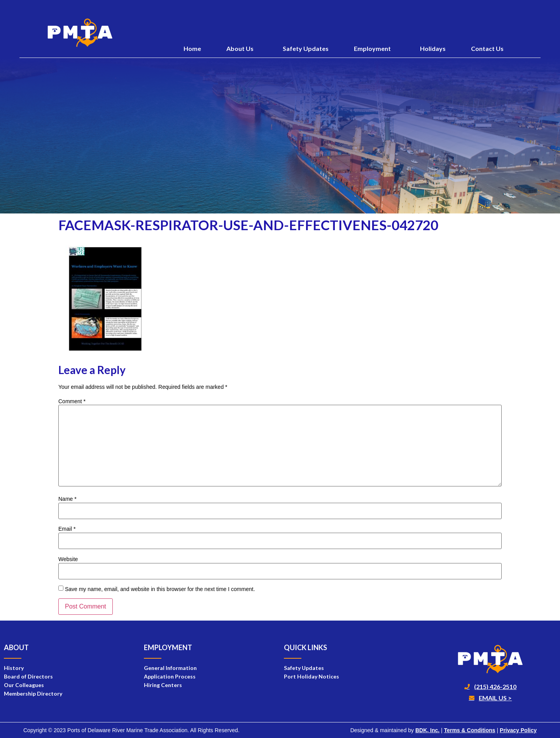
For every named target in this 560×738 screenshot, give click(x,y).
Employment (374, 49)
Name (67, 499)
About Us (242, 49)
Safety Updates (306, 48)
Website (68, 559)
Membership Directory (33, 693)
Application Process (170, 676)
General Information (170, 668)
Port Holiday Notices (311, 676)
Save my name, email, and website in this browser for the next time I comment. (160, 589)
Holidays (433, 48)
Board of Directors (28, 676)
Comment (72, 401)
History (14, 668)
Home (192, 48)
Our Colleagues (24, 685)
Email (67, 529)
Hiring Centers (163, 685)
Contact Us (487, 48)
